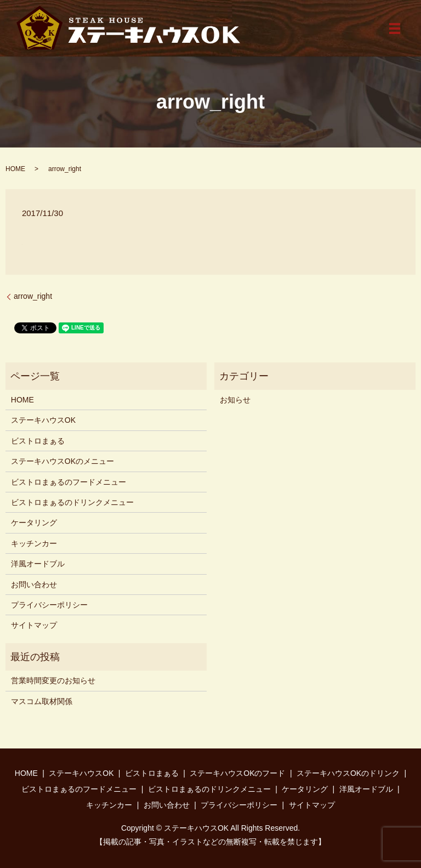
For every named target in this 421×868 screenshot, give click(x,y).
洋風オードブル (38, 564)
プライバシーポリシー (49, 605)
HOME (15, 169)
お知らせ (235, 400)
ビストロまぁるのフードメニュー (69, 482)
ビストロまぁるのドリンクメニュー (72, 502)
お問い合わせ (34, 585)
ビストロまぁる (38, 441)
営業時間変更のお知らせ (53, 680)
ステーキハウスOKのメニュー (62, 461)
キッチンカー (34, 543)
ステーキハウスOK (43, 420)
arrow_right (33, 296)
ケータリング (34, 523)
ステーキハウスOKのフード (237, 773)
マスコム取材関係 (42, 701)
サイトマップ (34, 625)
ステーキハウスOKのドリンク (348, 773)
